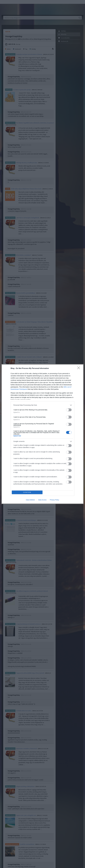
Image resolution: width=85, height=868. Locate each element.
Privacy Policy (54, 500)
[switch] (69, 410)
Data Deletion (30, 500)
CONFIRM (27, 492)
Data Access (42, 500)
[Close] (79, 368)
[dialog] (42, 434)
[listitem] (42, 405)
